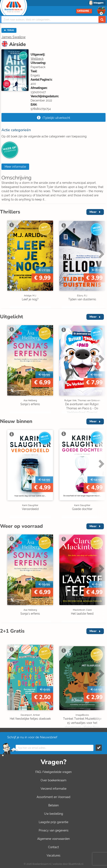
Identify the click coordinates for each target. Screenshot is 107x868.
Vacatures (53, 855)
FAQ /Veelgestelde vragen (53, 772)
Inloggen (98, 3)
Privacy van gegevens (54, 830)
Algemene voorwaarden (53, 839)
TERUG (9, 30)
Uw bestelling (54, 814)
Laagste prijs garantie (53, 822)
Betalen (53, 805)
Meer (93, 212)
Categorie (84, 11)
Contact (53, 847)
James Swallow (14, 37)
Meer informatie (15, 167)
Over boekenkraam (53, 780)
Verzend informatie (53, 789)
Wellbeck (37, 59)
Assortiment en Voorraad (53, 797)
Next (101, 254)
